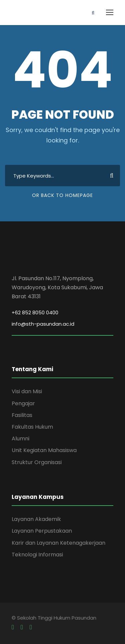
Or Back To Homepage (62, 195)
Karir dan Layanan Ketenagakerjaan (58, 543)
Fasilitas (22, 415)
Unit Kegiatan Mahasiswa (44, 450)
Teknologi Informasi (37, 555)
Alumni (20, 439)
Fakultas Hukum (32, 427)
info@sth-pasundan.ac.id (43, 324)
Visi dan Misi (27, 391)
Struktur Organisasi (37, 462)
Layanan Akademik (36, 519)
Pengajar (23, 403)
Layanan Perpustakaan (42, 531)
